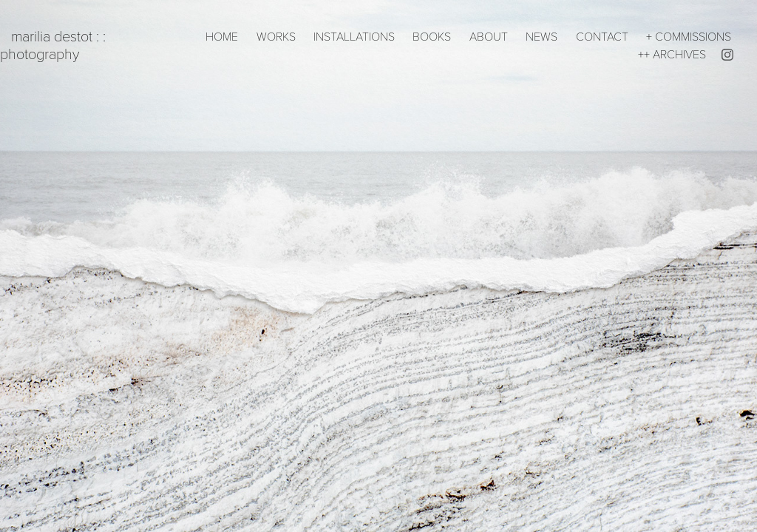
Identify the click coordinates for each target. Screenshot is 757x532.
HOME (222, 36)
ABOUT (489, 36)
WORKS (276, 36)
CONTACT (602, 36)
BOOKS (432, 36)
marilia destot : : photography (55, 44)
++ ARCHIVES (672, 54)
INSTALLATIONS (354, 36)
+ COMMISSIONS (689, 36)
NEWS (542, 36)
